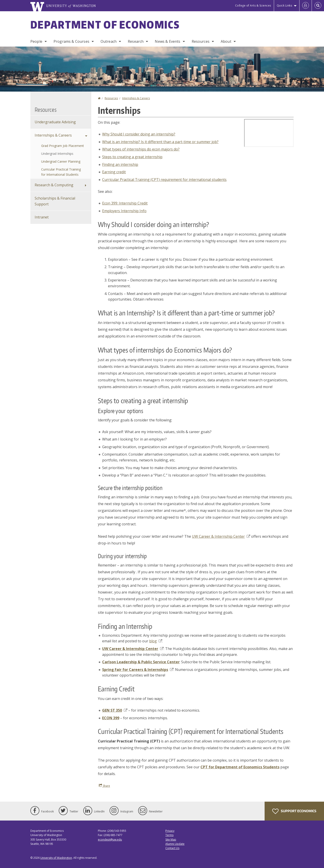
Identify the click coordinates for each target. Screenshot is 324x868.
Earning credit (114, 172)
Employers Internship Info (124, 211)
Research (136, 41)
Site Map (171, 840)
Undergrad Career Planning (61, 161)
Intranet (42, 217)
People (36, 41)
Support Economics (294, 811)
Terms (169, 835)
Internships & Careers (136, 98)
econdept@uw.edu (110, 840)
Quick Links (285, 6)
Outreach (109, 41)
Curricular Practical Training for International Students (61, 172)
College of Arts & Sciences (253, 6)
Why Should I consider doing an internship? (139, 134)
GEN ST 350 (115, 710)
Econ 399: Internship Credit (125, 203)
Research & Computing (54, 185)
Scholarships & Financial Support (55, 201)
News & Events (168, 41)
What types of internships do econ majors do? (141, 149)
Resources (201, 41)
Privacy (170, 831)
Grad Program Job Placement (63, 146)
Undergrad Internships (57, 154)
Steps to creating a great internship (132, 157)
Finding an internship (120, 164)
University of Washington (56, 858)
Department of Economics (105, 25)
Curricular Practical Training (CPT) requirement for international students (164, 180)
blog (156, 641)
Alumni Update (175, 844)
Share (104, 786)
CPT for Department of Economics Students (240, 767)
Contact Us (172, 848)
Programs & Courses (71, 41)
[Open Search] (318, 6)
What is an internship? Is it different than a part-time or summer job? (160, 142)
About (226, 41)
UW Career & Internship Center (221, 536)
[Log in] (306, 6)
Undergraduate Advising (55, 122)
